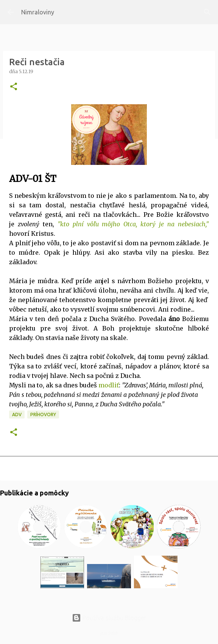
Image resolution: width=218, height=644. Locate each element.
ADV (17, 414)
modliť (109, 385)
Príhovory (43, 414)
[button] (14, 87)
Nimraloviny (38, 12)
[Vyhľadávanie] (207, 12)
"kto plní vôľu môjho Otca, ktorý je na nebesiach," (133, 224)
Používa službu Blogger (109, 618)
